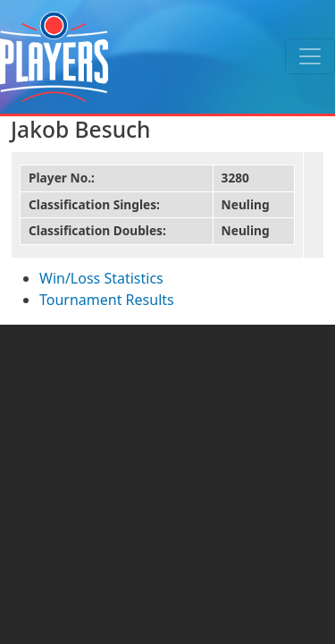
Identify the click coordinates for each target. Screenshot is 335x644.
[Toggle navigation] (310, 56)
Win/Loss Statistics (101, 278)
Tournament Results (107, 300)
